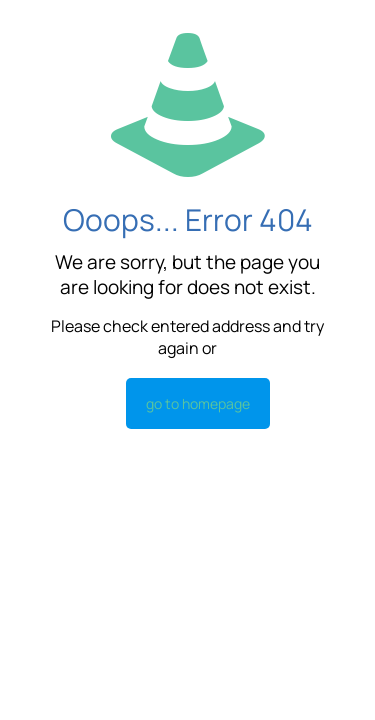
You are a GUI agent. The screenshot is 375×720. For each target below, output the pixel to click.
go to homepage (198, 403)
